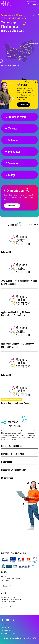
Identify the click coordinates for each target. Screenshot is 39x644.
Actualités (4, 624)
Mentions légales (5, 630)
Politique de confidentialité (8, 633)
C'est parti (23, 105)
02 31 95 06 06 (10, 601)
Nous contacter (5, 627)
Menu (32, 4)
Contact (7, 586)
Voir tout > (33, 224)
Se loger (11, 175)
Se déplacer (13, 152)
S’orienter (11, 128)
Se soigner (12, 163)
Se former (12, 140)
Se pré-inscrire (12, 206)
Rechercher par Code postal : (11, 65)
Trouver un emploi (16, 117)
